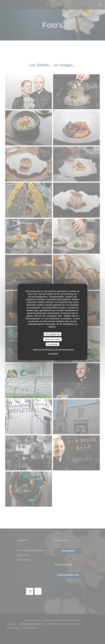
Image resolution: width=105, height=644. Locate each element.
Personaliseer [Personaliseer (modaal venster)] (52, 344)
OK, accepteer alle (53, 334)
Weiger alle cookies (52, 339)
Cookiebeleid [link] (53, 354)
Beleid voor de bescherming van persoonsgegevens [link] (53, 349)
